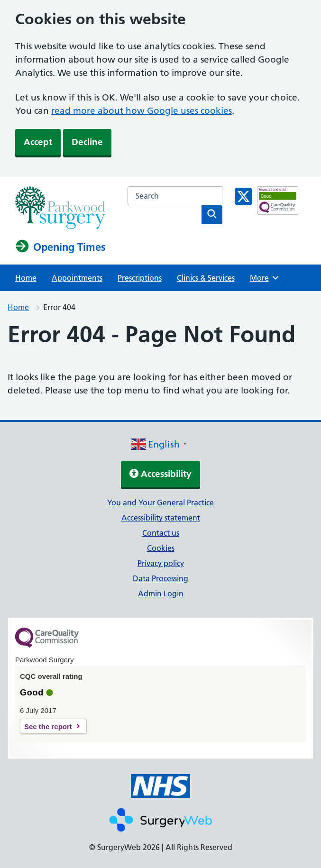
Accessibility (160, 474)
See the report (48, 726)
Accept (38, 142)
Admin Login (161, 594)
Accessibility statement (161, 518)
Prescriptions (140, 278)
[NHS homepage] (60, 227)
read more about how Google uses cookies (142, 111)
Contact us (161, 533)
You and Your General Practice (160, 503)
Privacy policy (161, 563)
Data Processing (160, 578)
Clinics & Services (206, 278)
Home (26, 278)
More (266, 278)
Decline (87, 142)
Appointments (77, 278)
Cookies (161, 548)
